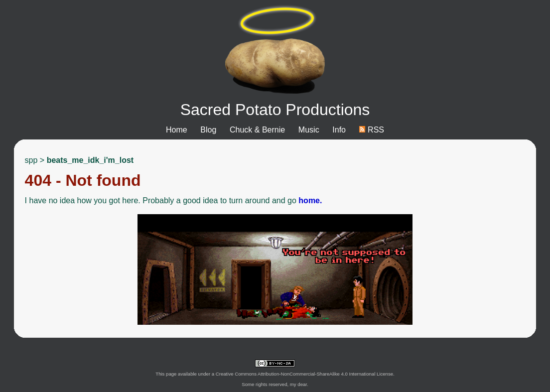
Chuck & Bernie (257, 130)
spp (31, 160)
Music (309, 130)
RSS (372, 130)
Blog (208, 130)
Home (177, 130)
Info (339, 130)
